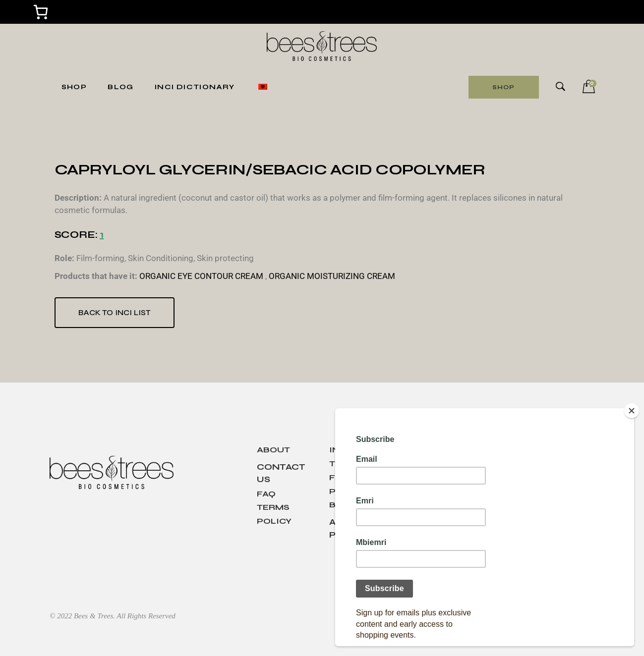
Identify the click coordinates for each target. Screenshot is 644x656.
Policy (274, 521)
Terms (273, 507)
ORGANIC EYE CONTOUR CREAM (201, 276)
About (273, 450)
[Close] (632, 411)
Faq (266, 494)
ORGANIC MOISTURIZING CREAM (332, 276)
